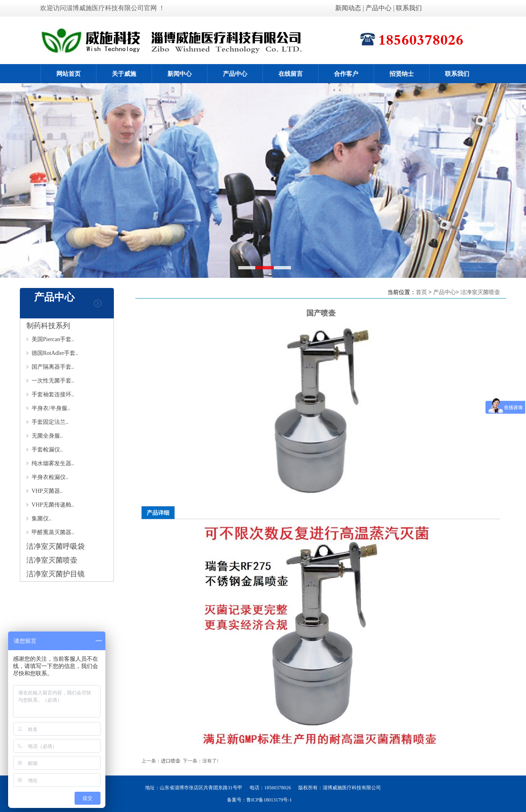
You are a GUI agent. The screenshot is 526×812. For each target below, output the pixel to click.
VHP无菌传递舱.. (50, 505)
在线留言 (291, 74)
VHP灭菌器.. (45, 491)
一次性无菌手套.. (50, 381)
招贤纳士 (402, 74)
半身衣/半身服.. (48, 408)
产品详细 (158, 513)
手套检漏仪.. (45, 450)
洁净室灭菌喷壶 (52, 560)
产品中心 (378, 8)
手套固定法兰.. (47, 422)
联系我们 (409, 8)
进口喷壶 (171, 761)
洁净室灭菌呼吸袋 (56, 546)
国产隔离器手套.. (50, 367)
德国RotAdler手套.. (52, 353)
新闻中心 (180, 74)
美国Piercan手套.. (50, 339)
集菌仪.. (39, 519)
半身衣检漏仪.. (47, 477)
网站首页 (68, 74)
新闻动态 (349, 8)
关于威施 (124, 74)
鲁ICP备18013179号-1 (269, 800)
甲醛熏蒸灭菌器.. (50, 532)
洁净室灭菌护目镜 (56, 574)
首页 (421, 292)
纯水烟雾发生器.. (50, 463)
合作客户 (346, 74)
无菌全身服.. (45, 436)
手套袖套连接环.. (50, 394)
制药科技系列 (48, 326)
